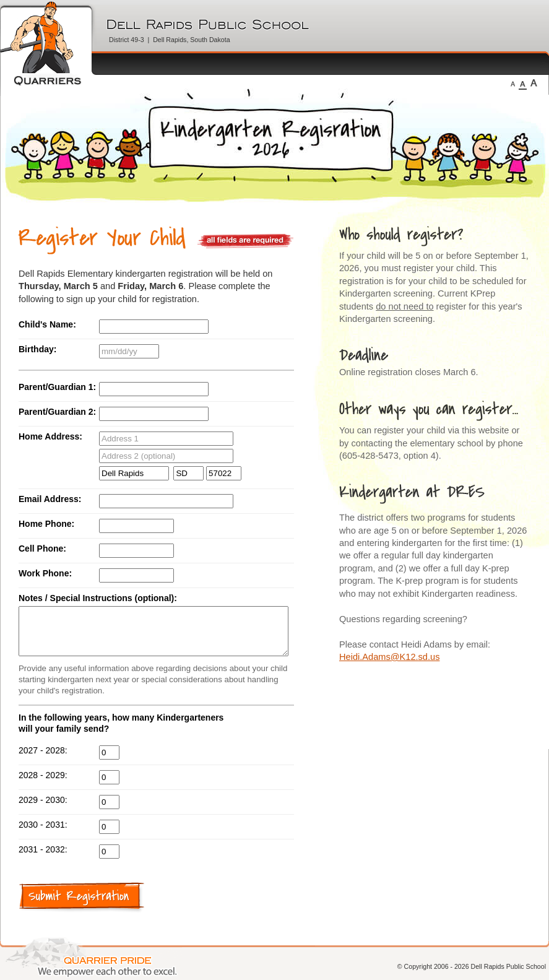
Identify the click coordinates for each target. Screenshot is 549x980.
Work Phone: (45, 573)
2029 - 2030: (43, 809)
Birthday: (37, 349)
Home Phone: (46, 524)
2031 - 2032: (43, 859)
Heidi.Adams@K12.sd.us (389, 657)
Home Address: (50, 436)
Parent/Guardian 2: (57, 412)
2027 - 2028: (43, 760)
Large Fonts (534, 83)
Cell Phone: (42, 549)
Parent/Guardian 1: (57, 387)
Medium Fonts (523, 83)
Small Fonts (513, 83)
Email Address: (50, 499)
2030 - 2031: (43, 834)
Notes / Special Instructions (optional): (98, 598)
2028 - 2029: (43, 784)
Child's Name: (47, 324)
